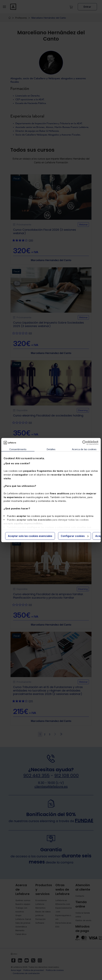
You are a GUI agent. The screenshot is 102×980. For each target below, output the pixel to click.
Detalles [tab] (51, 449)
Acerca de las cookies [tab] (84, 449)
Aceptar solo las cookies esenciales (30, 536)
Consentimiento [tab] (18, 449)
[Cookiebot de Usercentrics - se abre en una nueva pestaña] (85, 443)
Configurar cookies (75, 536)
